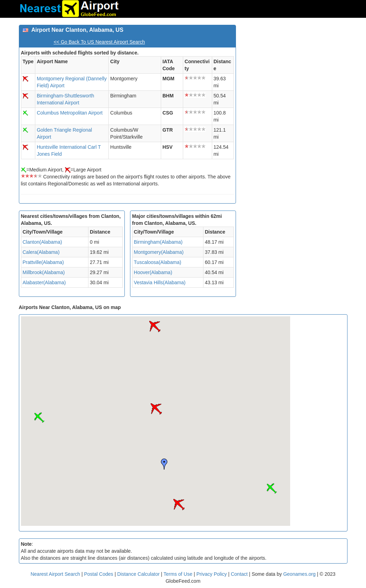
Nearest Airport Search (55, 574)
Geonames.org (299, 574)
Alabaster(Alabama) (44, 282)
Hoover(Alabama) (153, 272)
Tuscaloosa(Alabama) (158, 262)
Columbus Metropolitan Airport (70, 113)
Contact (239, 574)
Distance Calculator (138, 574)
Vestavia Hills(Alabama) (160, 282)
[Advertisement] (294, 68)
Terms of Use (179, 574)
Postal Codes (99, 574)
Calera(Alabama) (41, 252)
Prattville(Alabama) (43, 262)
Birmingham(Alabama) (158, 242)
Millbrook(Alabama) (44, 272)
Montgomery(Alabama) (159, 252)
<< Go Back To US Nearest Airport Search (99, 42)
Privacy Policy (212, 574)
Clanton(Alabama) (42, 242)
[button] (179, 505)
